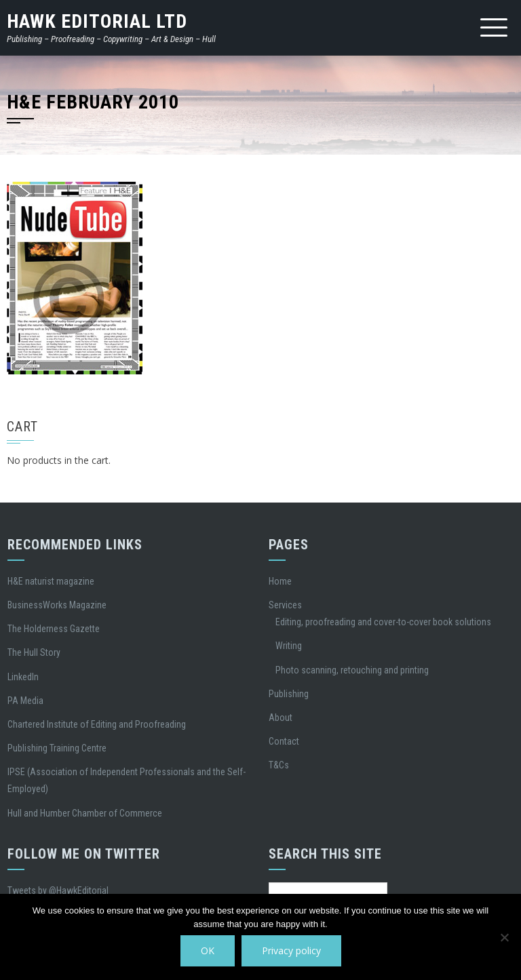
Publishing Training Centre (57, 748)
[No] (504, 937)
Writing (289, 646)
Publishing (289, 694)
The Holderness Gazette (54, 629)
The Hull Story (34, 652)
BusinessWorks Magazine (57, 605)
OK (208, 950)
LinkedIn (23, 677)
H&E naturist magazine (51, 581)
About (281, 718)
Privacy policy (291, 950)
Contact (284, 741)
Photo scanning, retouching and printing (352, 670)
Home (280, 581)
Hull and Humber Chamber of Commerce (85, 813)
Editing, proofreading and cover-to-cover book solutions (383, 622)
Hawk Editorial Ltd (97, 21)
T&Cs (279, 765)
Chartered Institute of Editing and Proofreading (97, 724)
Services (285, 605)
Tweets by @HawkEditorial (58, 890)
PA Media (25, 701)
